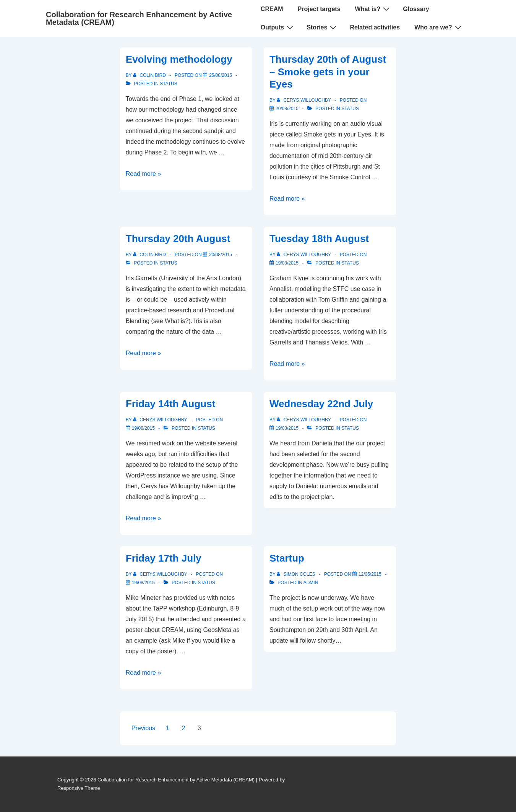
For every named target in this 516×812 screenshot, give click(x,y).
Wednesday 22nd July (321, 404)
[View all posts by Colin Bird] (150, 75)
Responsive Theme (79, 788)
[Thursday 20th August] (221, 255)
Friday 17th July (164, 558)
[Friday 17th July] (143, 583)
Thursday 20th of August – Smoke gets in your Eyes (328, 72)
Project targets (319, 9)
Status (169, 84)
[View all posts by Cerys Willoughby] (304, 100)
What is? (373, 9)
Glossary (416, 9)
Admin (311, 583)
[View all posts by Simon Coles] (297, 574)
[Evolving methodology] (221, 75)
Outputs (278, 27)
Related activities (375, 27)
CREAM (272, 9)
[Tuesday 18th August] (287, 263)
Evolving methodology (179, 59)
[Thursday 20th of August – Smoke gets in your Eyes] (287, 109)
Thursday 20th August (178, 239)
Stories (322, 27)
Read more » (144, 174)
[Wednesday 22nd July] (287, 428)
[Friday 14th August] (143, 428)
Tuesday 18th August (319, 239)
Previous (143, 728)
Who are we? (439, 27)
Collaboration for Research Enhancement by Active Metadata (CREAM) (139, 18)
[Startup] (370, 574)
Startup (287, 558)
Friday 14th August (171, 404)
